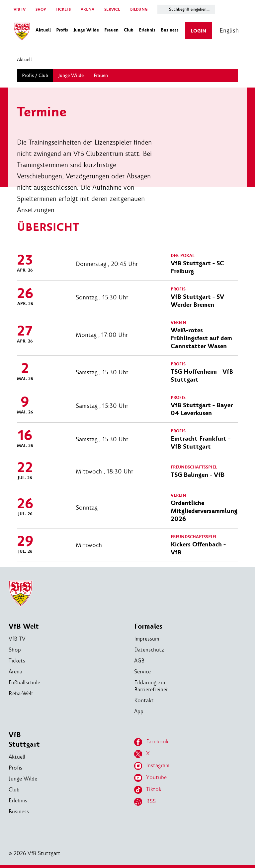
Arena (15, 672)
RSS (145, 802)
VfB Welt (24, 626)
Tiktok (148, 790)
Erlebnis (18, 801)
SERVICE (112, 9)
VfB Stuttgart (24, 740)
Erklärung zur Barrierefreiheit (152, 686)
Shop (15, 650)
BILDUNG (139, 9)
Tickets (17, 661)
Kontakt (144, 700)
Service (142, 672)
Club (14, 790)
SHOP (41, 9)
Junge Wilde (23, 779)
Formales (148, 626)
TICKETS (63, 9)
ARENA (87, 9)
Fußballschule (24, 682)
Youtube (150, 778)
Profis (15, 768)
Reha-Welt (21, 693)
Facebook (151, 742)
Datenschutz (149, 650)
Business (19, 811)
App (139, 711)
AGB (139, 661)
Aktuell (24, 59)
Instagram (152, 766)
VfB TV (20, 9)
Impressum (147, 639)
